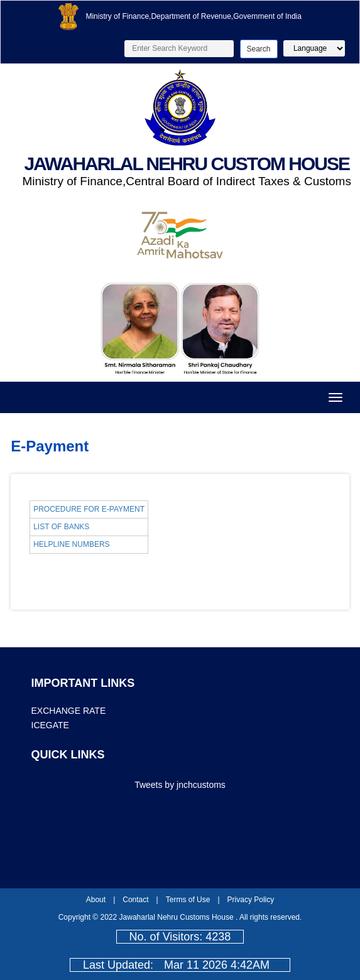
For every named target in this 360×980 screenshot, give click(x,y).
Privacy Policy (251, 900)
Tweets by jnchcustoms (180, 785)
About (96, 900)
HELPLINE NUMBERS (71, 544)
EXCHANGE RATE (69, 711)
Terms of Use (188, 900)
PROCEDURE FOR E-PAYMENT (89, 509)
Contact (135, 900)
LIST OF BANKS (61, 527)
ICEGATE (50, 725)
